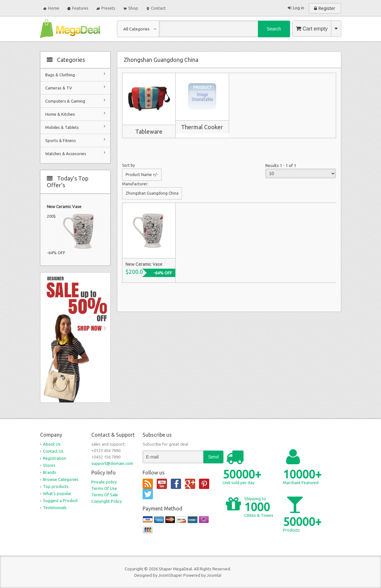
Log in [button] (298, 8)
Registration (54, 458)
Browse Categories (61, 479)
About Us (52, 444)
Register (327, 8)
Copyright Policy (107, 501)
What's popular (57, 493)
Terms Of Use (104, 488)
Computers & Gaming (75, 101)
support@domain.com (112, 463)
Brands (50, 472)
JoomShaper (170, 575)
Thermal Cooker (202, 127)
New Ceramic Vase (64, 206)
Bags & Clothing (75, 74)
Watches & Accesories (75, 153)
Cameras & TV (75, 87)
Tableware (149, 131)
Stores (49, 465)
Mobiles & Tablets (75, 127)
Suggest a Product (60, 500)
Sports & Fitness (75, 140)
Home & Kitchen (75, 114)
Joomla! (214, 575)
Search (274, 29)
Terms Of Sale (105, 495)
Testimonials (55, 508)
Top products (56, 486)
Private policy (104, 482)
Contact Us (53, 451)
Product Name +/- (142, 175)
